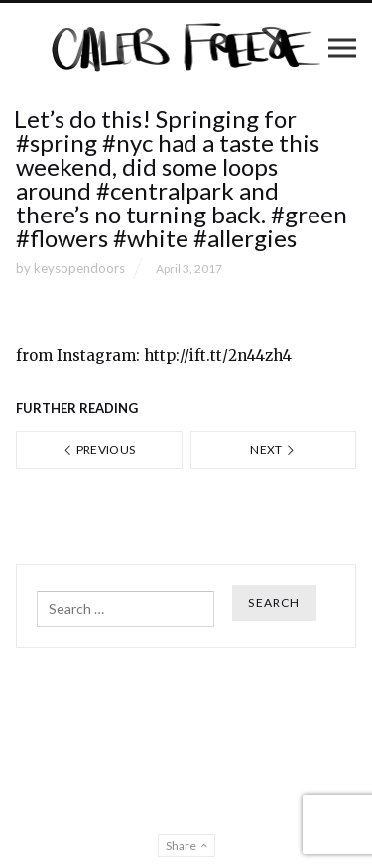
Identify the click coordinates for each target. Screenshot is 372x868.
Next (273, 449)
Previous (99, 449)
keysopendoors (79, 268)
